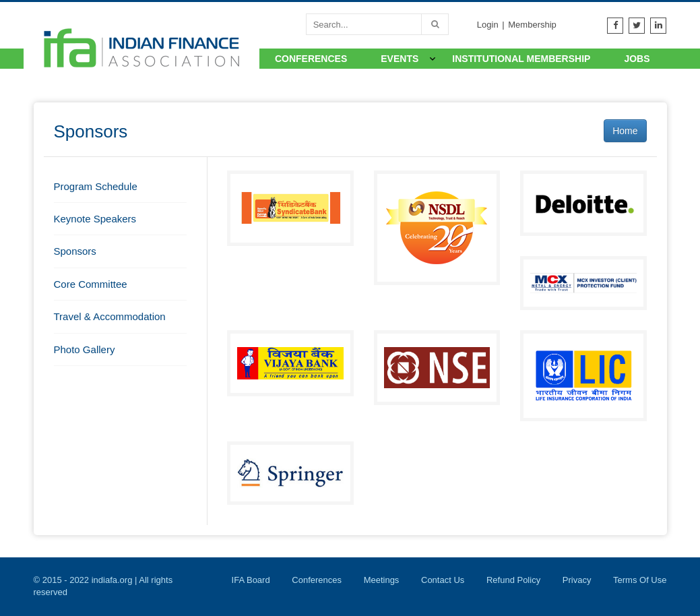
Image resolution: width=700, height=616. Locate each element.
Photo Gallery (85, 349)
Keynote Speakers (95, 219)
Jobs (637, 59)
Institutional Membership (521, 59)
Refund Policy (513, 580)
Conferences (311, 59)
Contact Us (443, 580)
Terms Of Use (640, 580)
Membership (532, 25)
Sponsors (75, 251)
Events (400, 59)
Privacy (577, 580)
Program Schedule (96, 186)
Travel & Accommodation (110, 316)
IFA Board (251, 580)
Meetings (382, 580)
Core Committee (91, 284)
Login (488, 25)
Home (625, 131)
